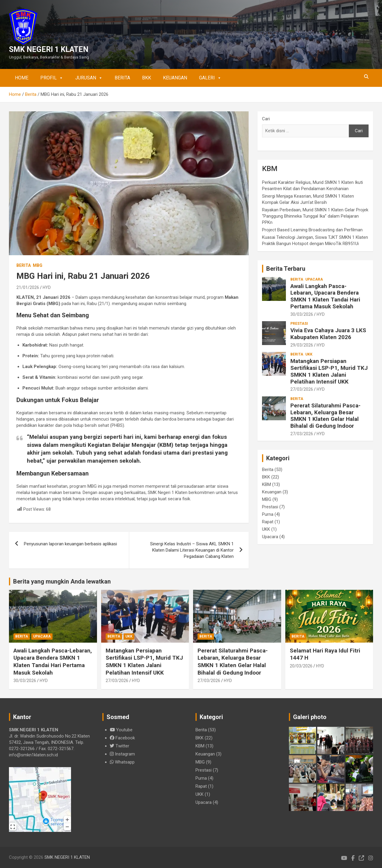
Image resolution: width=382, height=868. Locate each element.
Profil (52, 78)
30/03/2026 (302, 314)
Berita (122, 78)
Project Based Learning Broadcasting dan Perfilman (312, 230)
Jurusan (89, 78)
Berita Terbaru (286, 269)
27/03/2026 (302, 389)
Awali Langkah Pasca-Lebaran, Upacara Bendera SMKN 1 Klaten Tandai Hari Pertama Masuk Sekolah (325, 296)
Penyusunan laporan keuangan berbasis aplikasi (70, 544)
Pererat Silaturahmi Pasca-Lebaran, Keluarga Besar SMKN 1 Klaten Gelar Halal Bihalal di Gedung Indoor (325, 416)
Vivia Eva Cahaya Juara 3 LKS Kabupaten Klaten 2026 (328, 334)
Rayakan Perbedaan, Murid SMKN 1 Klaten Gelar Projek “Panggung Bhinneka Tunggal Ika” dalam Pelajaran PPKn (315, 216)
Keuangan (175, 78)
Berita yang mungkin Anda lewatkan (62, 581)
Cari (266, 119)
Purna (268, 514)
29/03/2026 (302, 345)
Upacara (314, 279)
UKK (309, 354)
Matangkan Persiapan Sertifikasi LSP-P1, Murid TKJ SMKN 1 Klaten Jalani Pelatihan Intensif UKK (329, 371)
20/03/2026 (301, 666)
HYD (47, 287)
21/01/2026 (28, 287)
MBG (38, 265)
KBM (267, 484)
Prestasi (299, 324)
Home (22, 78)
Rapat (268, 522)
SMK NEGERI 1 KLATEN (49, 49)
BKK (147, 78)
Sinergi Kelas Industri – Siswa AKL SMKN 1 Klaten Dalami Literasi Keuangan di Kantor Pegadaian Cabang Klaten (192, 550)
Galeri (210, 78)
